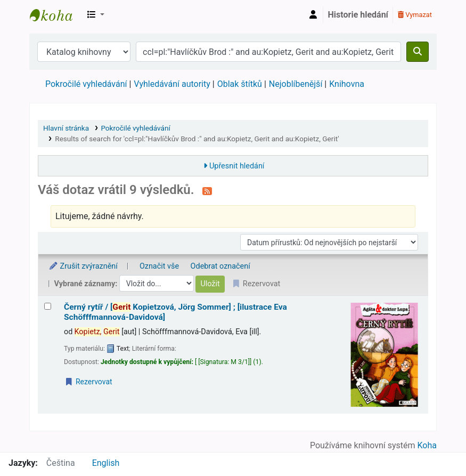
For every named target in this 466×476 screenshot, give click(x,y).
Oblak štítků (240, 84)
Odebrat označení (220, 266)
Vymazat (415, 15)
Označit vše (159, 266)
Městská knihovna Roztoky (56, 15)
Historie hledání (358, 15)
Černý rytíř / (175, 312)
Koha (427, 445)
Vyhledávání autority (172, 84)
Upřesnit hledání (237, 166)
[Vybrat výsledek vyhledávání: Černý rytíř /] (48, 306)
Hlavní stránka (66, 128)
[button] (96, 15)
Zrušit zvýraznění (83, 266)
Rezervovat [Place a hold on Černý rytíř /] (88, 382)
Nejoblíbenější (296, 84)
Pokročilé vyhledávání (86, 84)
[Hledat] (418, 52)
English (106, 463)
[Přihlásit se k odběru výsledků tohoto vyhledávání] (207, 191)
